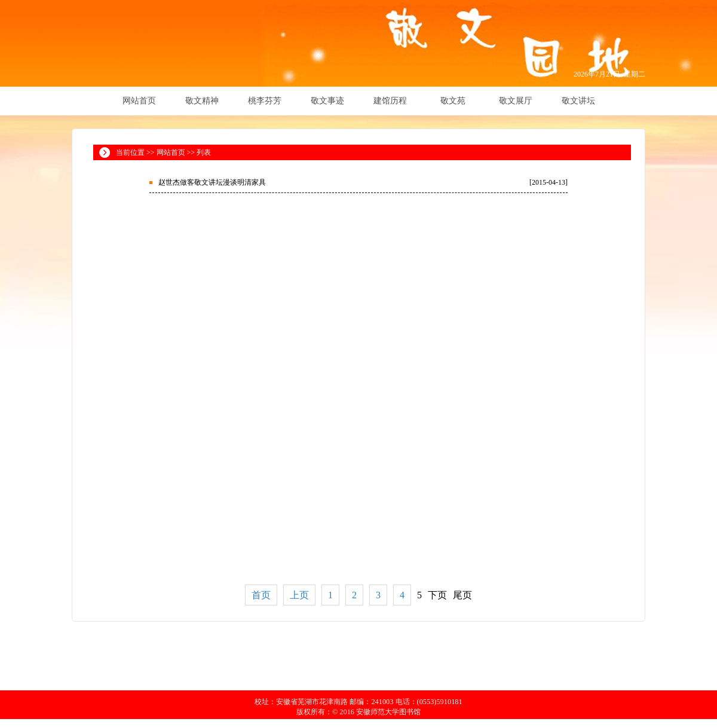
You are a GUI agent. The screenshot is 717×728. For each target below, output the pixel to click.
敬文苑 (453, 101)
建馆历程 (390, 101)
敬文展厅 (516, 101)
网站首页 (139, 101)
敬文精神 (202, 101)
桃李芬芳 (265, 101)
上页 (299, 595)
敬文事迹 (327, 101)
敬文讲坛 (578, 101)
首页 (261, 595)
